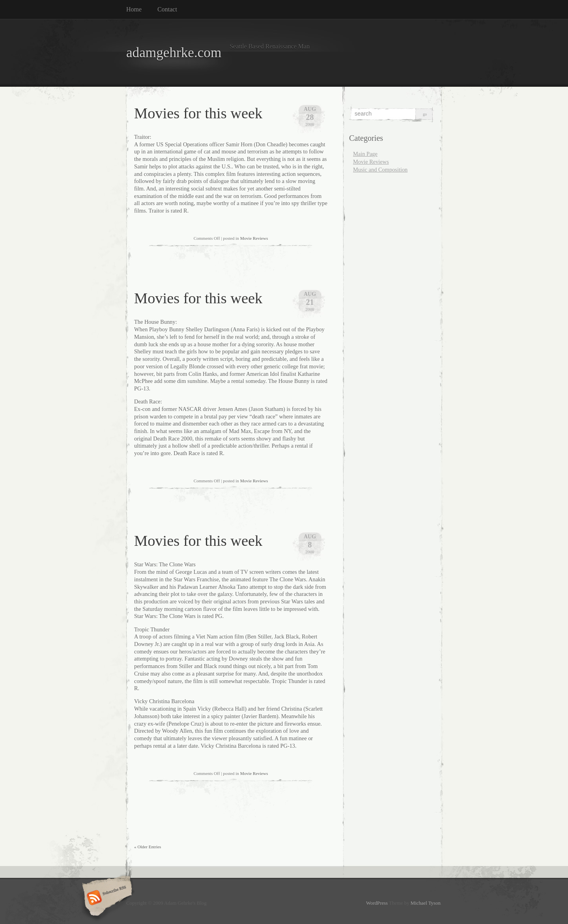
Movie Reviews (254, 238)
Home (134, 9)
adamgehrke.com (174, 53)
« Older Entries (148, 847)
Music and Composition (380, 170)
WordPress (377, 903)
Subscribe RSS (106, 898)
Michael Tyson (426, 903)
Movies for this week (198, 113)
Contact (167, 9)
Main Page (365, 154)
